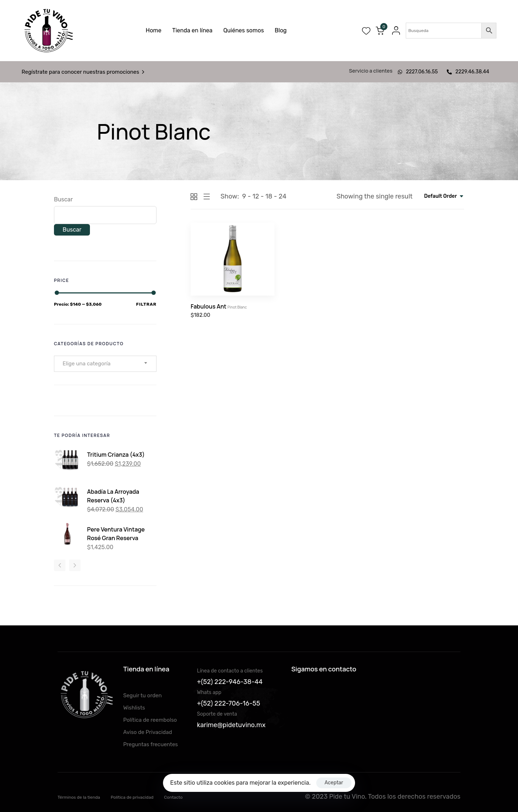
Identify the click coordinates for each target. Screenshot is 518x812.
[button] (394, 31)
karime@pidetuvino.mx (231, 725)
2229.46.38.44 (468, 72)
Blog (281, 30)
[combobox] (444, 196)
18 (269, 196)
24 (283, 196)
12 (256, 196)
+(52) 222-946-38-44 (230, 682)
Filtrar (146, 304)
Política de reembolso (150, 720)
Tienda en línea (192, 30)
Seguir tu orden (142, 695)
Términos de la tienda (79, 797)
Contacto (173, 797)
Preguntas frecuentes (150, 744)
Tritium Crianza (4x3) (116, 455)
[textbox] (89, 364)
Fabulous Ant (219, 306)
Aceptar (334, 783)
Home (154, 30)
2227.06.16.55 (418, 72)
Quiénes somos (244, 30)
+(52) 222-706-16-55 (229, 703)
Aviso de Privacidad (147, 732)
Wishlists (134, 708)
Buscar (63, 199)
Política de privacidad (132, 797)
